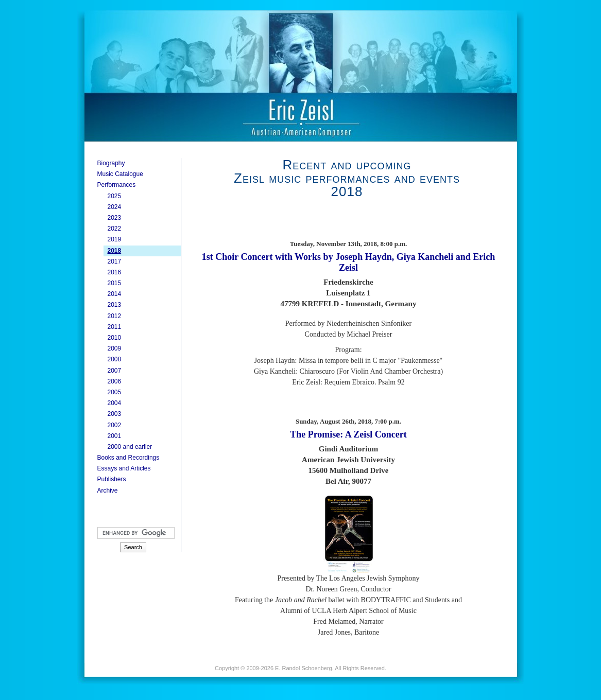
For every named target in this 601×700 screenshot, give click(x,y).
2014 (115, 294)
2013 (115, 305)
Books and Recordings (128, 458)
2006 (115, 381)
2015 (115, 283)
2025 (115, 196)
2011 (115, 327)
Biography (111, 163)
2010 (115, 338)
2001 (115, 436)
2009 (115, 348)
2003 (115, 414)
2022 (115, 229)
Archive (108, 491)
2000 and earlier (130, 447)
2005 (115, 392)
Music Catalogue (120, 174)
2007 (115, 371)
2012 (115, 316)
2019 (115, 239)
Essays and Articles (124, 468)
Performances (117, 185)
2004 (115, 403)
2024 (115, 207)
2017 (115, 261)
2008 (115, 359)
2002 (115, 425)
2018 (115, 251)
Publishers (112, 479)
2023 (115, 218)
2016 (115, 272)
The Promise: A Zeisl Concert (348, 434)
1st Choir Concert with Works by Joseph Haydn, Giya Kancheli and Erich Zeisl (348, 262)
